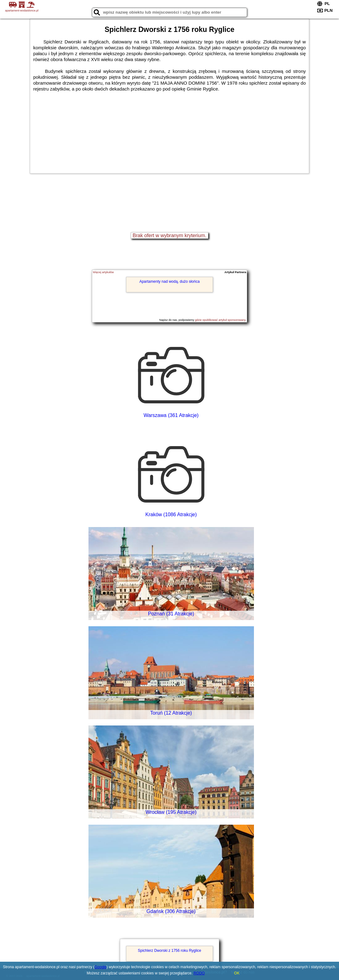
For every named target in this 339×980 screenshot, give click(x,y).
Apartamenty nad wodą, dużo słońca (169, 282)
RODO (199, 973)
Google (100, 967)
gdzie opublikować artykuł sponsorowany (220, 320)
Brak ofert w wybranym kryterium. (169, 235)
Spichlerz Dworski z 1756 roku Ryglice (169, 951)
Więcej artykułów (103, 272)
